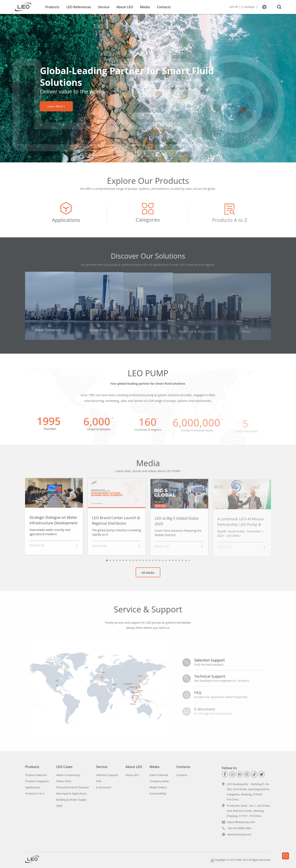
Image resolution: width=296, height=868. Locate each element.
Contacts (164, 7)
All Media (148, 576)
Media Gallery (158, 787)
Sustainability (158, 794)
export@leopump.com (241, 822)
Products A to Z (35, 794)
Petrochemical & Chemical (73, 787)
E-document (104, 787)
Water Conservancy (68, 775)
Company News (159, 781)
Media (145, 7)
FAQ (99, 781)
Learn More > (56, 106)
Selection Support (107, 775)
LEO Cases (64, 767)
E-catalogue (248, 7)
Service (104, 7)
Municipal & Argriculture (71, 794)
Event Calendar (159, 775)
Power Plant (64, 781)
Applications (33, 787)
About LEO (125, 7)
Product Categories (37, 781)
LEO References (79, 7)
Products (52, 7)
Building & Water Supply (71, 800)
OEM (59, 806)
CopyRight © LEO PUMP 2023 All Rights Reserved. (241, 860)
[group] (66, 216)
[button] (282, 81)
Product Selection (36, 775)
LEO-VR (234, 7)
